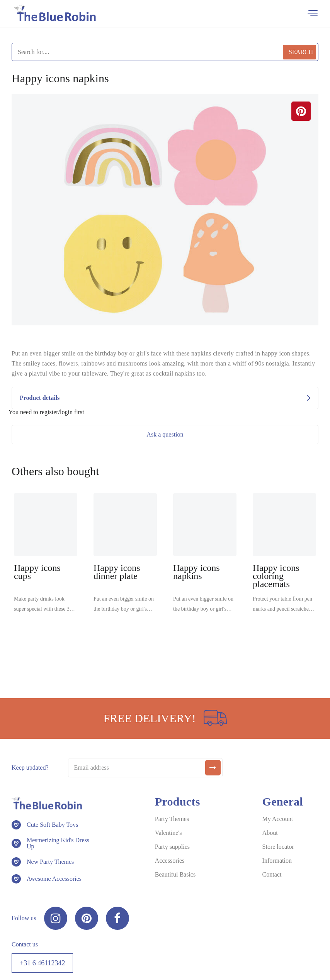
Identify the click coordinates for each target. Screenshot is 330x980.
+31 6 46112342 (42, 963)
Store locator (278, 847)
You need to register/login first (46, 412)
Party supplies (172, 847)
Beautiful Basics (175, 874)
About (270, 833)
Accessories (170, 861)
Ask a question (165, 434)
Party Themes (172, 819)
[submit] (213, 768)
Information (277, 861)
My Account (278, 819)
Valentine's (168, 833)
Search (301, 52)
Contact (272, 874)
